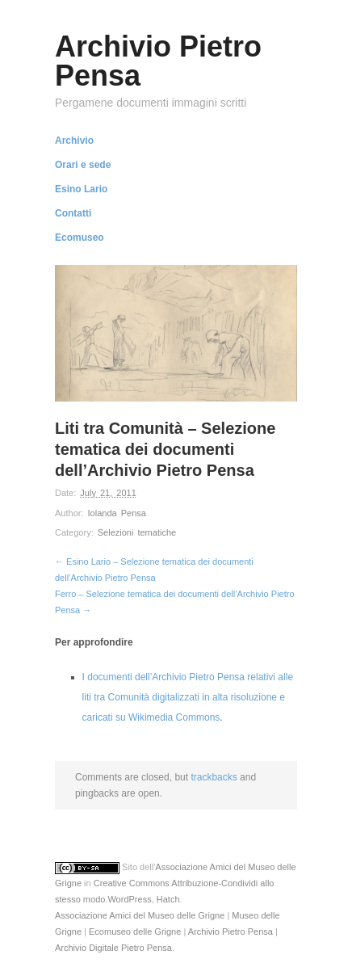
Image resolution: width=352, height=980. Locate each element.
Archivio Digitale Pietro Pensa (113, 948)
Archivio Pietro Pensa (230, 932)
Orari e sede (83, 165)
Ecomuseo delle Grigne (135, 932)
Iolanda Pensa (117, 513)
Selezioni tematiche (137, 532)
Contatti (73, 213)
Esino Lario (81, 189)
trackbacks (214, 777)
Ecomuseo (80, 238)
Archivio (74, 141)
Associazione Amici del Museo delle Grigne (140, 915)
